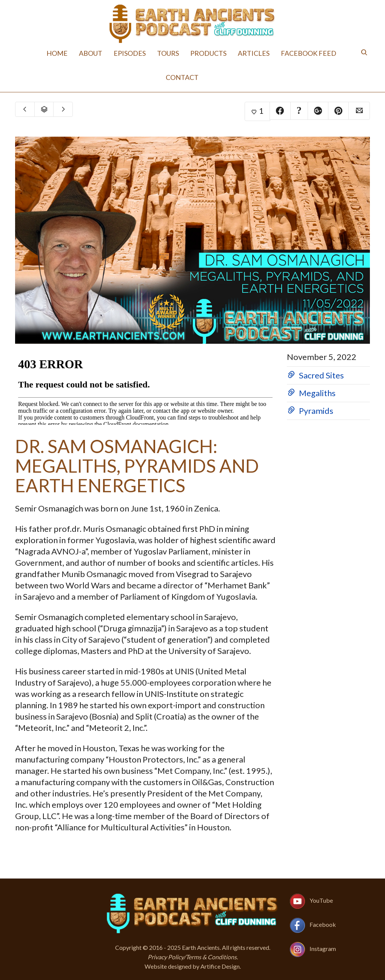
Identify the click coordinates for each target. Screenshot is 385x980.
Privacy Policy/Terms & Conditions (192, 957)
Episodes (130, 53)
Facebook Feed (309, 53)
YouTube (321, 900)
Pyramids (316, 411)
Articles (254, 53)
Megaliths (317, 393)
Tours (168, 53)
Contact (182, 77)
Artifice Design (220, 966)
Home (57, 53)
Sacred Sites (321, 375)
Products (208, 53)
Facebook (323, 924)
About (91, 53)
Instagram (323, 949)
